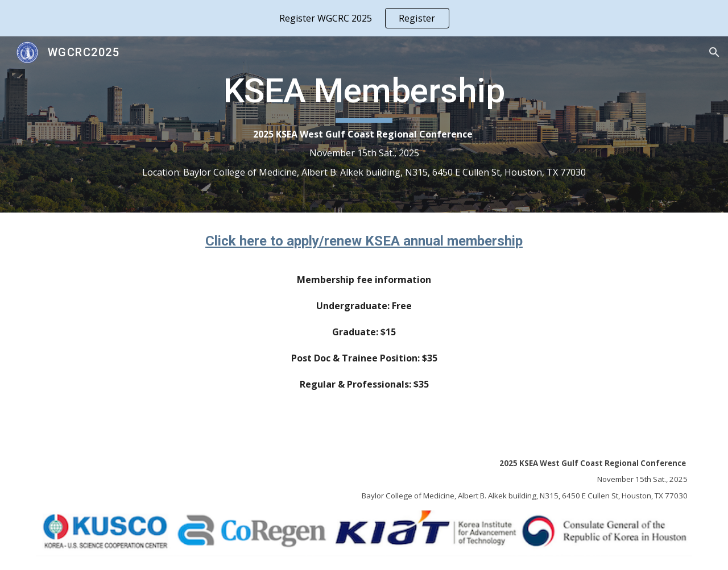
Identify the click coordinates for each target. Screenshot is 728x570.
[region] (364, 18)
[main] (364, 124)
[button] (714, 52)
